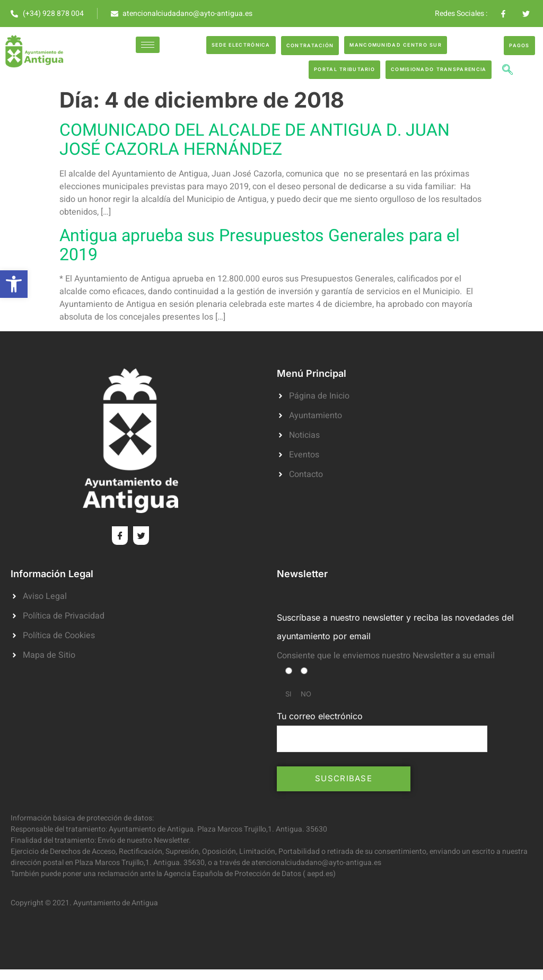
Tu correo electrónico (382, 731)
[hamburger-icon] (148, 45)
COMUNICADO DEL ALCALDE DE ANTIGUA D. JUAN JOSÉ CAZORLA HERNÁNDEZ (255, 140)
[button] (14, 284)
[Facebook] (120, 536)
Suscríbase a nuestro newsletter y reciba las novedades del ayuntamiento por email (395, 627)
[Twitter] (141, 536)
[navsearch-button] (507, 71)
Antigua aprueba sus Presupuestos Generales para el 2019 (260, 245)
